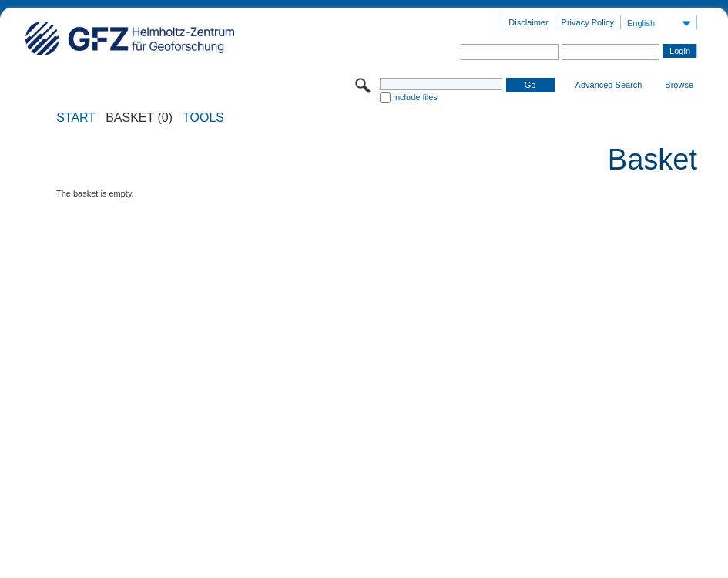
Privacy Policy (588, 22)
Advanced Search (609, 85)
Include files (415, 97)
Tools (203, 118)
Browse (679, 85)
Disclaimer (528, 22)
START (76, 118)
